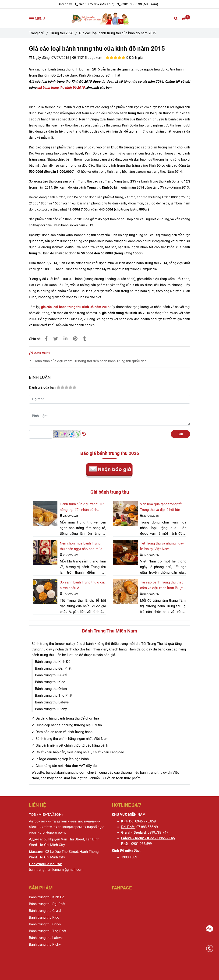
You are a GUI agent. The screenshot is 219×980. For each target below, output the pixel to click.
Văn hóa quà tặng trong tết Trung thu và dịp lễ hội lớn (161, 507)
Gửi (180, 434)
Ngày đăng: (40, 58)
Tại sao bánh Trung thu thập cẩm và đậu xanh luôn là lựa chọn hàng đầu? (162, 585)
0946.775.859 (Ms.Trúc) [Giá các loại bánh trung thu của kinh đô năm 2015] (95, 4)
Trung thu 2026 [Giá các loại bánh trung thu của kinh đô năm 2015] (62, 33)
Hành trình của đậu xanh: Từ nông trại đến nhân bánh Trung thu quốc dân (90, 361)
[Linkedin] (65, 339)
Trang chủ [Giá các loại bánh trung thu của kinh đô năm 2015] (37, 33)
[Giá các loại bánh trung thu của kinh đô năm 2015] (109, 18)
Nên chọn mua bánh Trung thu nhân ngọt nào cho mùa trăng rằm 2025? (81, 546)
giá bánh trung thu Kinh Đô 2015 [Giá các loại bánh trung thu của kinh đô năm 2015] (61, 88)
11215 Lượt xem (87, 58)
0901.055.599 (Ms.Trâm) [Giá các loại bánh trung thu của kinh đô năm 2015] (138, 4)
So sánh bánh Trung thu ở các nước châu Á (83, 585)
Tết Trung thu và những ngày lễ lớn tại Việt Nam (162, 546)
